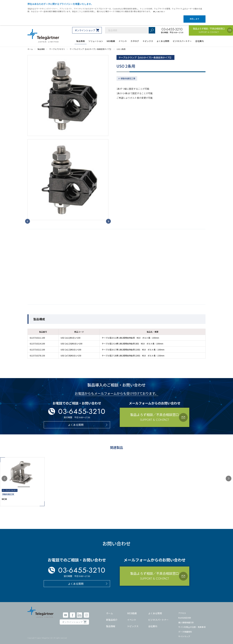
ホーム (110, 611)
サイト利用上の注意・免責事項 (192, 625)
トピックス (133, 624)
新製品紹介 (112, 618)
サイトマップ (184, 634)
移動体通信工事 (128, 76)
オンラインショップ (85, 28)
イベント (132, 618)
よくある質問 (155, 611)
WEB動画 (132, 611)
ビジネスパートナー (158, 618)
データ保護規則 (185, 630)
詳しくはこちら (160, 11)
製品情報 (111, 624)
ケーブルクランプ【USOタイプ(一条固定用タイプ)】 (150, 55)
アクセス (182, 611)
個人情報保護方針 (186, 620)
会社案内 (153, 624)
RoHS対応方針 (185, 616)
